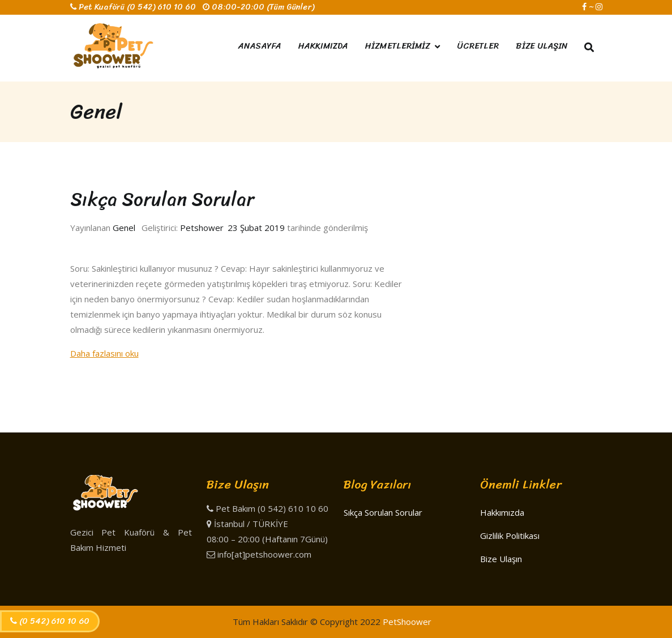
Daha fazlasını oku (104, 353)
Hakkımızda (502, 512)
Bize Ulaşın (501, 559)
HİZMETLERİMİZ (398, 46)
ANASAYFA (260, 46)
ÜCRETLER (478, 46)
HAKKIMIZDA (323, 46)
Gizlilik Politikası (510, 536)
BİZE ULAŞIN (542, 46)
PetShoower (407, 622)
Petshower (202, 228)
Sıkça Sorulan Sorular (162, 199)
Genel (124, 228)
